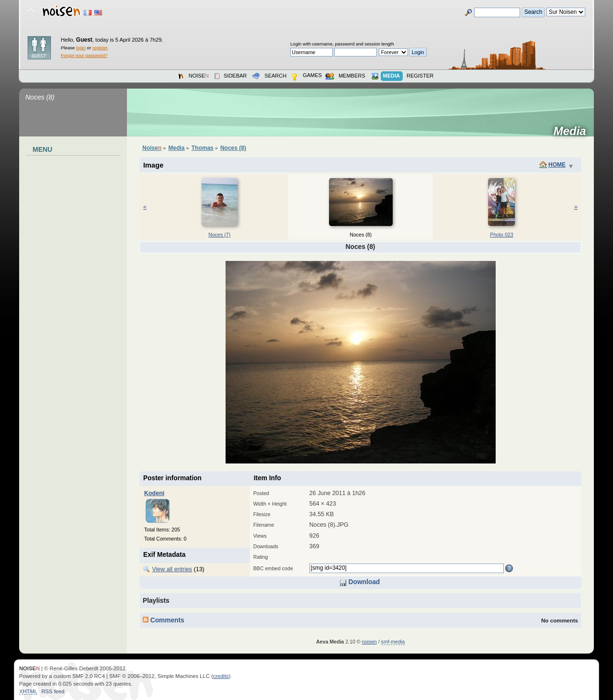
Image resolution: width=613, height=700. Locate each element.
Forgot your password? (84, 55)
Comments (164, 620)
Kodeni (154, 493)
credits (221, 676)
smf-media (393, 642)
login (81, 48)
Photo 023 (501, 235)
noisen (369, 642)
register (100, 48)
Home (557, 165)
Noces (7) (219, 235)
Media (573, 131)
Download (359, 582)
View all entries (172, 569)
